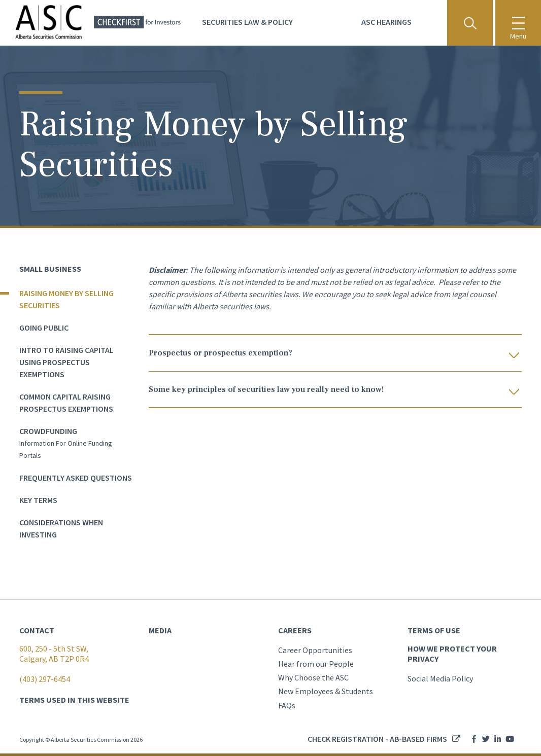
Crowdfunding (48, 431)
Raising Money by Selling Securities (66, 299)
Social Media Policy (440, 678)
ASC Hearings (386, 22)
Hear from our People (316, 664)
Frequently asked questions (76, 478)
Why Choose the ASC (313, 677)
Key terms (38, 500)
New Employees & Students (326, 691)
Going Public (44, 328)
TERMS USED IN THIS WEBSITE (74, 700)
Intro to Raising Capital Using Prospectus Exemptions (66, 362)
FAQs (287, 705)
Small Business (50, 269)
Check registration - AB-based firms (377, 739)
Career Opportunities (315, 650)
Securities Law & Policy (247, 22)
